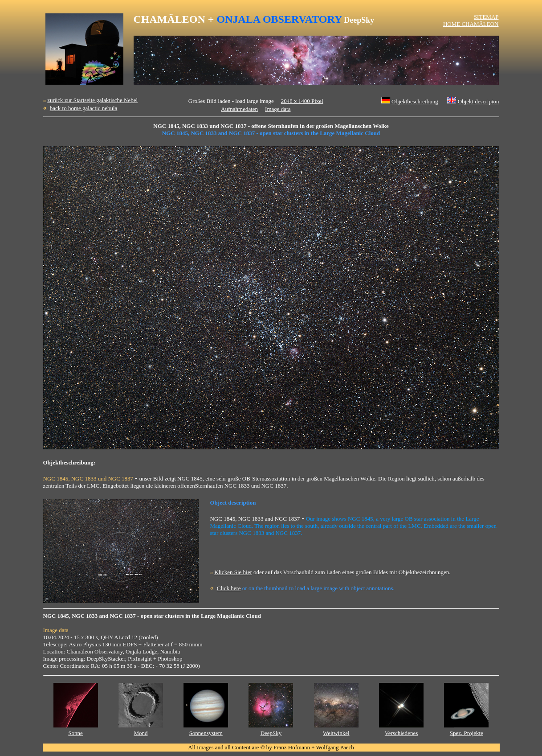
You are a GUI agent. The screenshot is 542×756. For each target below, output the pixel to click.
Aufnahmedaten (239, 109)
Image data (278, 109)
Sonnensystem (206, 733)
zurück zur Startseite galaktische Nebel (92, 100)
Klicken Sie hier (233, 572)
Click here (229, 588)
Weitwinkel (336, 733)
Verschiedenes (401, 733)
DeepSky (271, 733)
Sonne (75, 733)
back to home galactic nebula (84, 108)
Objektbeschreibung (415, 101)
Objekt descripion (479, 101)
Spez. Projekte (467, 733)
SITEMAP (486, 17)
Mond (141, 733)
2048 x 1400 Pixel (302, 101)
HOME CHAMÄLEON (471, 24)
